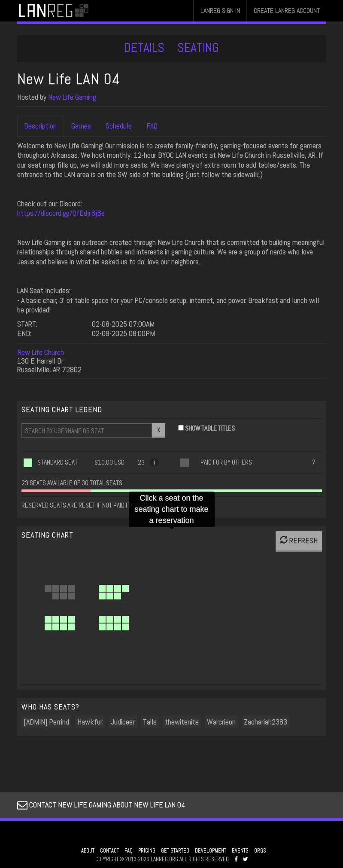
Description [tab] (40, 126)
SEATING (198, 48)
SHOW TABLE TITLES (210, 428)
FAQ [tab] (152, 126)
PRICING (147, 851)
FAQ (129, 851)
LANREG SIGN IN (220, 11)
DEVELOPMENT (211, 851)
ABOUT (88, 851)
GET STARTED (175, 851)
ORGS (260, 851)
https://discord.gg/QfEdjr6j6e (61, 213)
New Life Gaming (72, 97)
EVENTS (240, 851)
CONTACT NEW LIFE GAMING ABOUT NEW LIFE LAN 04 (101, 805)
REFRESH (299, 540)
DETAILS (144, 48)
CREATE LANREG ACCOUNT (287, 11)
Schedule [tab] (119, 126)
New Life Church (41, 352)
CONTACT (109, 851)
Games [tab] (81, 126)
